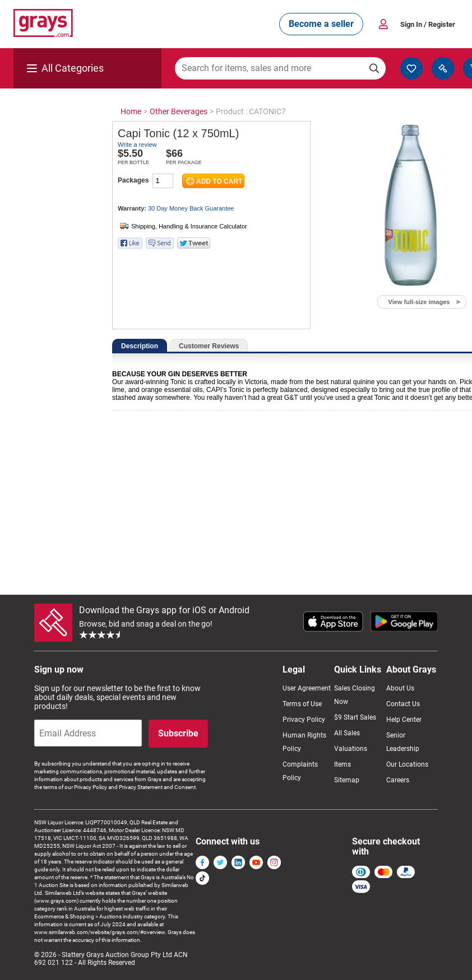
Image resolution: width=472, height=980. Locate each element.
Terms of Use (302, 704)
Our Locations (407, 764)
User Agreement (307, 688)
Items (343, 764)
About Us (400, 688)
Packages (133, 180)
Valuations (351, 749)
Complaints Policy (300, 771)
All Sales (347, 733)
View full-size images (419, 302)
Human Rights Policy (304, 742)
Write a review (137, 144)
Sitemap (347, 780)
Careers (398, 780)
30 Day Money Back (191, 208)
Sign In (428, 24)
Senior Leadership (403, 742)
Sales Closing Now (355, 695)
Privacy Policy (304, 720)
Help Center (404, 720)
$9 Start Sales (355, 717)
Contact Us (403, 704)
